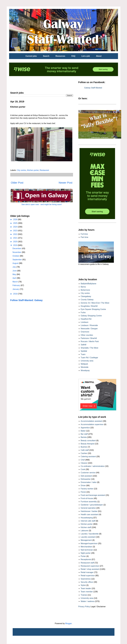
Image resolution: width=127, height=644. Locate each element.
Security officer (87, 582)
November (17, 252)
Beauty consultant (88, 441)
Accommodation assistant (91, 421)
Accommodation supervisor (92, 424)
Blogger (69, 623)
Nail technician (87, 550)
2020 (16, 242)
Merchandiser (86, 547)
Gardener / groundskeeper (92, 505)
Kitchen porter (33, 170)
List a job (86, 56)
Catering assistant (88, 456)
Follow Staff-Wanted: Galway (27, 300)
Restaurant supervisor (90, 566)
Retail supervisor (88, 576)
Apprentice (85, 428)
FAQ (73, 56)
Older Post (17, 183)
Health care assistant (90, 514)
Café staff (85, 450)
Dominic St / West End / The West (95, 303)
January (16, 289)
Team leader (86, 588)
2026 (16, 219)
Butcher (84, 447)
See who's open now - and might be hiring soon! (42, 204)
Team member (87, 592)
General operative (88, 508)
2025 (16, 223)
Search (46, 56)
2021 (16, 238)
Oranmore (85, 332)
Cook (83, 469)
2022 (16, 234)
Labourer (85, 531)
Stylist (83, 585)
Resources (60, 56)
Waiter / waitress (88, 601)
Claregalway (86, 296)
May (15, 274)
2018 (16, 294)
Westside (85, 367)
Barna (83, 287)
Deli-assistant (86, 476)
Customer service (88, 473)
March (15, 282)
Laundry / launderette (90, 534)
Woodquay (85, 370)
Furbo (83, 312)
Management (86, 540)
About (99, 56)
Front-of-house (87, 498)
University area (87, 361)
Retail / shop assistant (90, 569)
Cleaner (84, 463)
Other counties (87, 335)
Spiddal (84, 351)
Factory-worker (87, 489)
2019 (16, 245)
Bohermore (85, 290)
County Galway (87, 300)
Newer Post (66, 183)
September (17, 260)
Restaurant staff (87, 563)
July (14, 267)
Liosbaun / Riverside (89, 325)
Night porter (86, 553)
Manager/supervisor (89, 543)
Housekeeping (87, 518)
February (17, 285)
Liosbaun (85, 322)
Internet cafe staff (88, 521)
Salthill (84, 345)
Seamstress (86, 579)
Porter (83, 556)
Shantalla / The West (89, 348)
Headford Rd (86, 319)
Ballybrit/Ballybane (89, 284)
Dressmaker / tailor (89, 482)
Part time (85, 237)
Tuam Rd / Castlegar (89, 358)
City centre (21, 170)
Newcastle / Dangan (89, 329)
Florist (83, 492)
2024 (16, 227)
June (15, 271)
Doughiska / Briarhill (89, 306)
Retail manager (87, 572)
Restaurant (44, 170)
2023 (16, 231)
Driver (83, 485)
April (15, 278)
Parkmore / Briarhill (89, 338)
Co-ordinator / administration (93, 466)
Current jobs (31, 56)
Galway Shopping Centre (91, 316)
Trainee (84, 595)
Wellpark (84, 364)
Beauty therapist (88, 444)
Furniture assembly (89, 502)
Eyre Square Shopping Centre (93, 309)
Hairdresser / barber (89, 511)
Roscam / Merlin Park (90, 341)
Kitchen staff (86, 527)
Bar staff (84, 434)
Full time (84, 234)
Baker (83, 431)
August (16, 263)
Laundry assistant (88, 537)
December (17, 248)
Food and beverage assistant (93, 495)
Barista (84, 437)
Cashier (84, 453)
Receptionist (86, 559)
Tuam (83, 354)
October (16, 256)
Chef (83, 460)
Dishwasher (86, 479)
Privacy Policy (84, 607)
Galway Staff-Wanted (93, 88)
